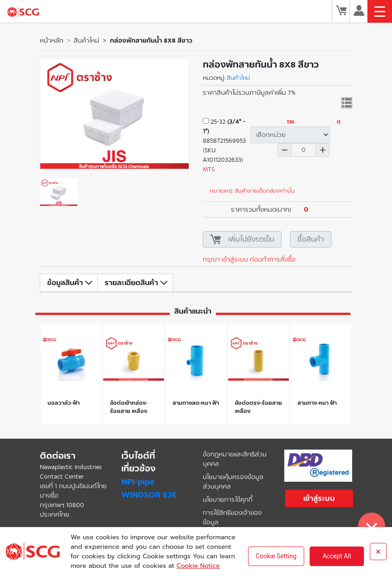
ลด (284, 150)
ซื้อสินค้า (311, 239)
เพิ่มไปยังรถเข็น (251, 239)
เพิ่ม (323, 150)
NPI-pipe (138, 482)
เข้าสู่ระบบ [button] (319, 498)
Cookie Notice (198, 566)
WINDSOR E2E (149, 495)
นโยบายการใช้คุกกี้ (228, 500)
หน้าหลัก (52, 41)
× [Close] (378, 552)
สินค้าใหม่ (86, 41)
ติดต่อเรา (58, 456)
